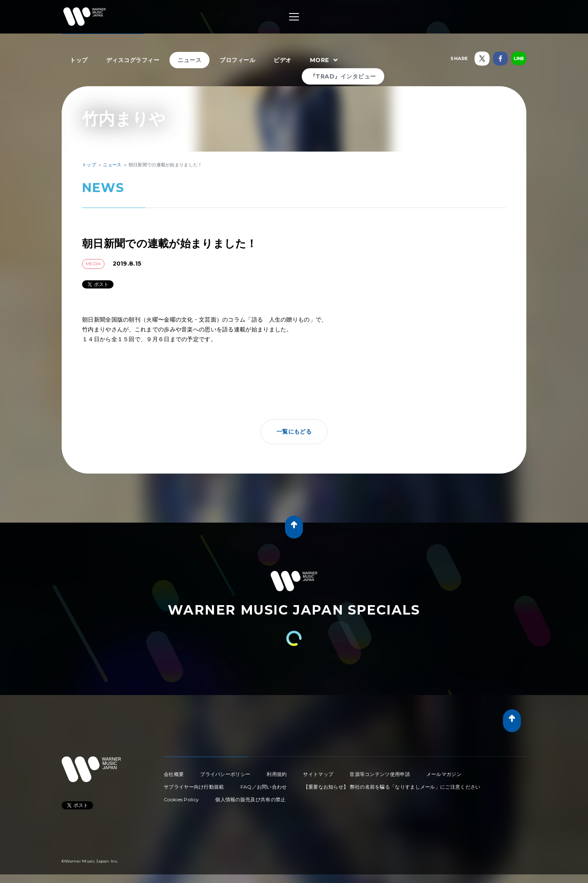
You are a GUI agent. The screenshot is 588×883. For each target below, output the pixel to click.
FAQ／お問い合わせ (264, 787)
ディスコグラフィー (133, 60)
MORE (325, 60)
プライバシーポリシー (225, 774)
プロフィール (237, 60)
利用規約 (277, 774)
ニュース (189, 60)
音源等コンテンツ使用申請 (380, 774)
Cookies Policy (181, 799)
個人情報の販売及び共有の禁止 (250, 799)
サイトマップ (318, 774)
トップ (79, 60)
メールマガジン (444, 774)
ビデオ (283, 60)
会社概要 (174, 774)
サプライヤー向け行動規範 (194, 787)
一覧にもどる (294, 431)
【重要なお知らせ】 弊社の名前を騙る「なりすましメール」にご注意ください (392, 787)
